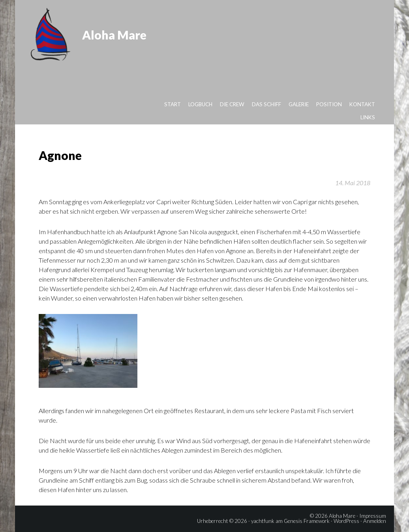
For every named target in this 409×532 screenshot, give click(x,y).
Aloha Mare (114, 35)
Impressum (373, 516)
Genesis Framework (307, 521)
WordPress (346, 521)
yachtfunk (263, 521)
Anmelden (375, 521)
